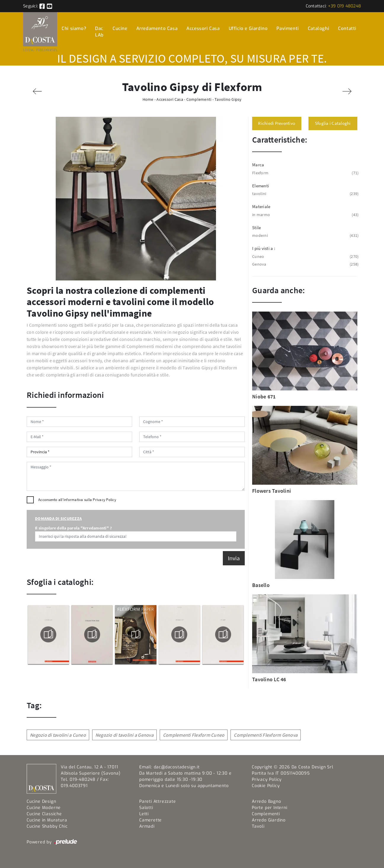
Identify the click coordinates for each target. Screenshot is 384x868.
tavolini (305, 194)
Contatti (347, 28)
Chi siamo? (74, 28)
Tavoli (258, 826)
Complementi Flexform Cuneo (194, 735)
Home (148, 99)
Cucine (120, 28)
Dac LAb (99, 32)
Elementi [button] (261, 186)
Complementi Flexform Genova (266, 735)
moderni (305, 236)
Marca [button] (258, 165)
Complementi (199, 99)
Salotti (146, 808)
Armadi (147, 826)
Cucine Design (41, 801)
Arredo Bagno (267, 801)
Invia (234, 558)
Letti (144, 814)
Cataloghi (319, 28)
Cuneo (305, 257)
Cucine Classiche (44, 814)
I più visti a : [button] (264, 248)
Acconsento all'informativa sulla (77, 500)
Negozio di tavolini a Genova (124, 735)
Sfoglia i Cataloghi (333, 123)
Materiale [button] (261, 206)
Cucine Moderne (44, 808)
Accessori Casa (203, 28)
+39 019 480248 (345, 6)
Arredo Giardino (269, 820)
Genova (305, 264)
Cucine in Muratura (47, 820)
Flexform (305, 173)
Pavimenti (288, 28)
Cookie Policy (266, 786)
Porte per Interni (270, 808)
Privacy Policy (104, 500)
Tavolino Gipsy (228, 99)
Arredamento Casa (157, 28)
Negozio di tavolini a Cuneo (58, 735)
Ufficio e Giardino (248, 28)
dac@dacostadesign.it (177, 767)
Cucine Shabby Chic (47, 826)
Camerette (151, 820)
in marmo (305, 215)
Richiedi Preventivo (277, 123)
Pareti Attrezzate (158, 801)
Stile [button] (256, 228)
